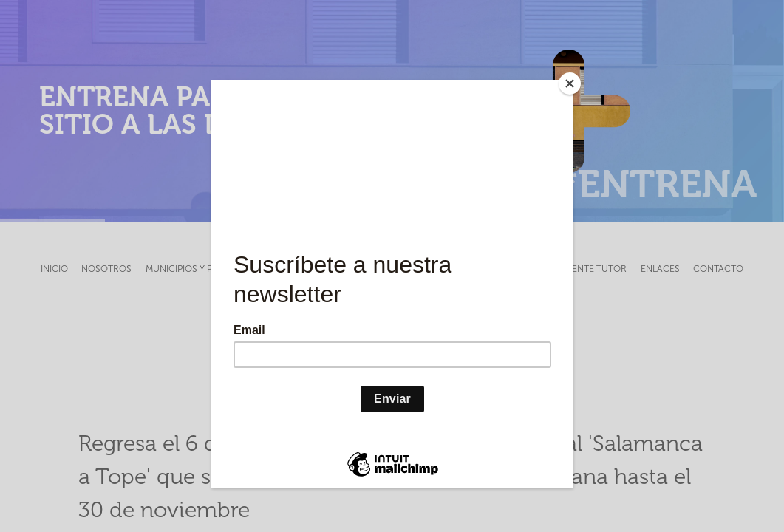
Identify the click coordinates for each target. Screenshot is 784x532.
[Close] (570, 83)
